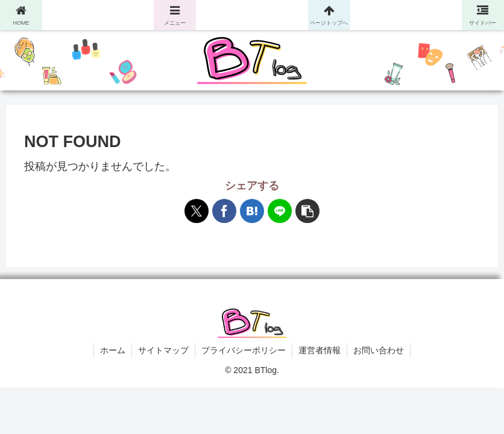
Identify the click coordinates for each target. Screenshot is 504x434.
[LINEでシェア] (280, 211)
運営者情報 (320, 350)
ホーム (113, 350)
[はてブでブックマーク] (252, 211)
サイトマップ (163, 350)
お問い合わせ (379, 350)
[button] (307, 211)
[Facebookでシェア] (224, 211)
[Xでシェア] (197, 211)
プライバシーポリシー (244, 350)
